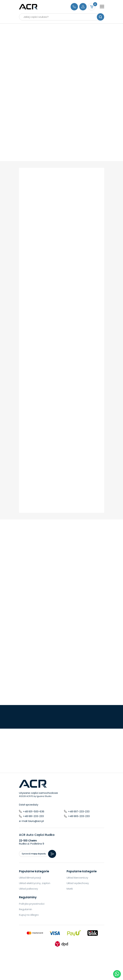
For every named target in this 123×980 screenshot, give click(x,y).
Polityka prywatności (32, 904)
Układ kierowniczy (77, 878)
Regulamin (26, 909)
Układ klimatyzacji (30, 878)
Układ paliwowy (28, 889)
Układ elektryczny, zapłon (35, 883)
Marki (70, 889)
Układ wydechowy (78, 883)
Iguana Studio (44, 796)
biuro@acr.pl (36, 821)
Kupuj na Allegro (29, 915)
